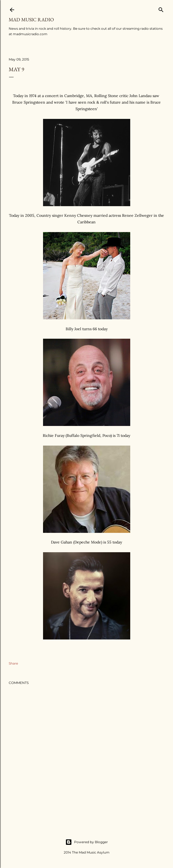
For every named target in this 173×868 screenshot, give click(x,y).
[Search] (161, 9)
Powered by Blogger (87, 842)
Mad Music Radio (31, 19)
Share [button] (13, 663)
